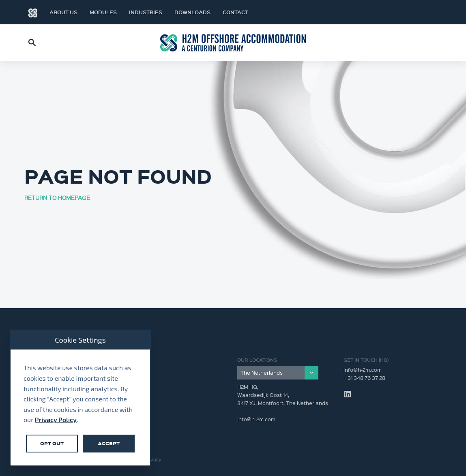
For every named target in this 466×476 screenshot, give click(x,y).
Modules (103, 12)
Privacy (153, 460)
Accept (109, 443)
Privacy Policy (56, 419)
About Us (63, 12)
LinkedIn (425, 12)
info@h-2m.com (363, 370)
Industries (146, 12)
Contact (235, 12)
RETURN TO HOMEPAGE (57, 197)
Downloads (192, 12)
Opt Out (52, 443)
